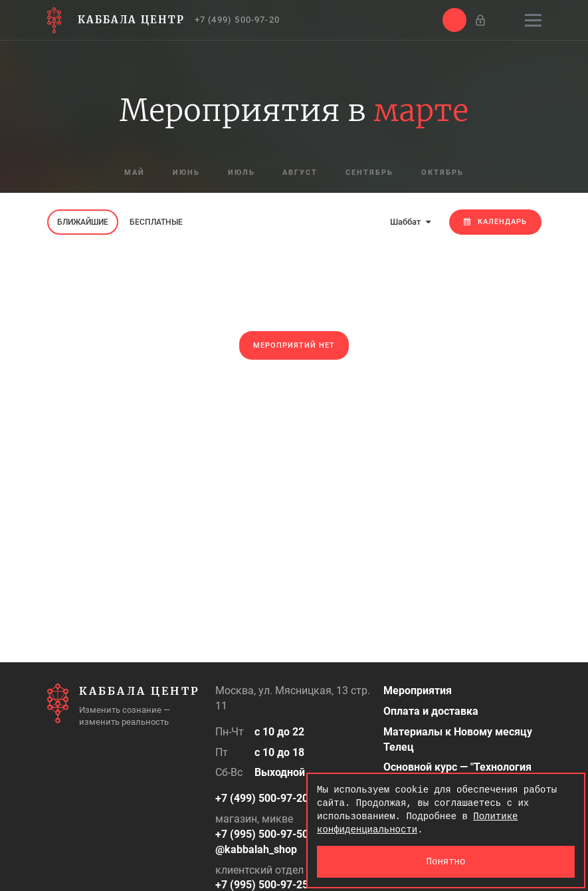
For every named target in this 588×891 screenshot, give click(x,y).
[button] (454, 20)
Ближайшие (83, 222)
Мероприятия (418, 691)
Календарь (495, 222)
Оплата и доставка (431, 711)
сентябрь (370, 173)
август (301, 173)
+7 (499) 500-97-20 (238, 20)
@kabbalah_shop (256, 849)
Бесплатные (156, 222)
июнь (186, 173)
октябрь (443, 173)
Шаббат (410, 222)
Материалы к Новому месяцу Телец (458, 739)
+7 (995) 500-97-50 (262, 834)
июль (242, 173)
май (135, 173)
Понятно (446, 861)
